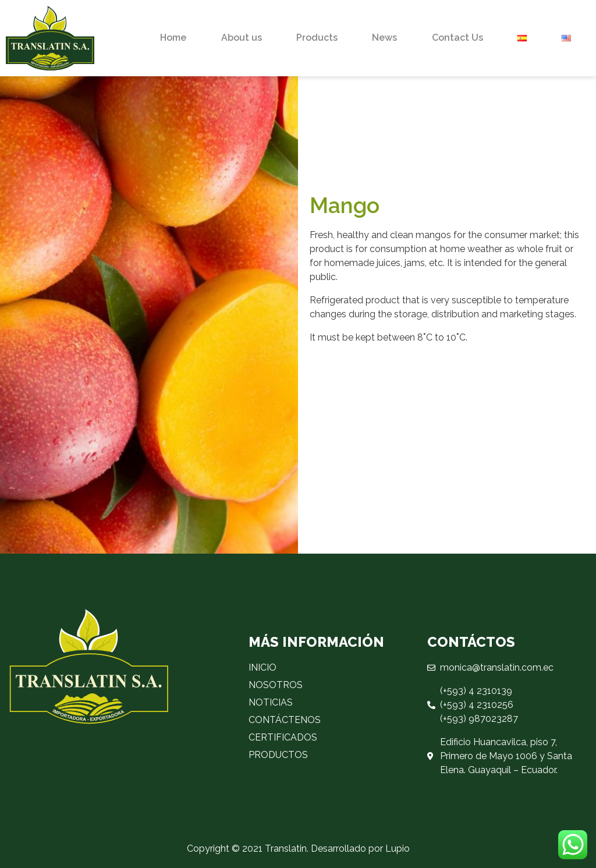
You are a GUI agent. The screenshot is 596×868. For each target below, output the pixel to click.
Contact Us (457, 38)
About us (242, 38)
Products (317, 38)
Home (173, 38)
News (384, 38)
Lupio (398, 848)
